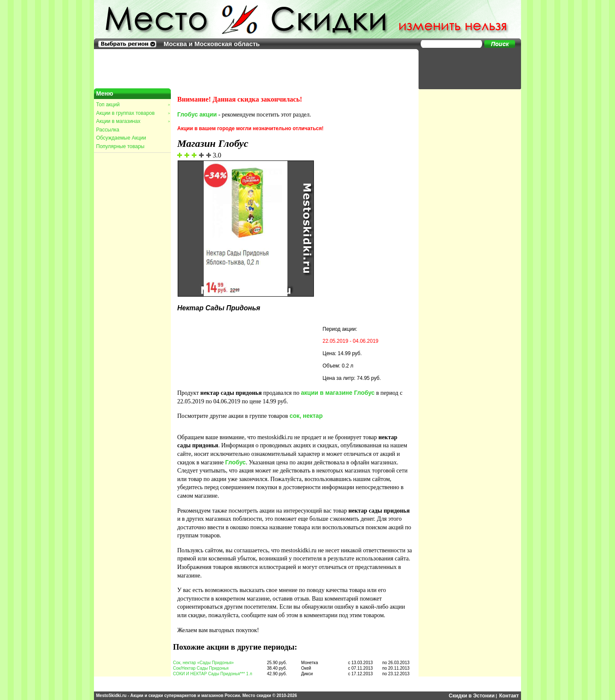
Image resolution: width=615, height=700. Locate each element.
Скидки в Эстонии (472, 696)
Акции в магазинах (133, 121)
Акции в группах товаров (133, 113)
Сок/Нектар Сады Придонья (201, 668)
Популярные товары (120, 146)
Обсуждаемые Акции (121, 138)
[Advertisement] (466, 68)
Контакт (509, 696)
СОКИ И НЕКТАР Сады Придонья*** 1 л (212, 674)
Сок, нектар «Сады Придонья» (203, 663)
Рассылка (108, 130)
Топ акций (133, 105)
